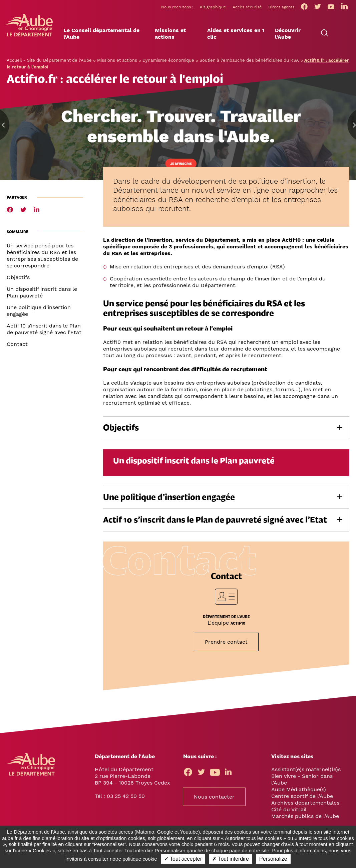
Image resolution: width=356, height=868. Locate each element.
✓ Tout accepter (183, 859)
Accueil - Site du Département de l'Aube (49, 60)
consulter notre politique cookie (123, 859)
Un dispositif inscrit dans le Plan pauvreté (42, 292)
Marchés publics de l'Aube (305, 816)
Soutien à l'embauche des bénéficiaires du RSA (249, 60)
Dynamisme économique (168, 60)
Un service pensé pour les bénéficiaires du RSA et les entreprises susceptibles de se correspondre (42, 256)
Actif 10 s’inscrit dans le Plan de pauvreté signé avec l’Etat (44, 329)
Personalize (273, 859)
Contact (17, 344)
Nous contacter (214, 797)
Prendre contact (226, 642)
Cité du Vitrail (289, 809)
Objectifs (18, 277)
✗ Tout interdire (231, 859)
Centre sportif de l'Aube (302, 796)
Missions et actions (117, 60)
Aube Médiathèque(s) (299, 789)
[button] (107, 34)
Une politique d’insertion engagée (39, 311)
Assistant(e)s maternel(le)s (306, 769)
